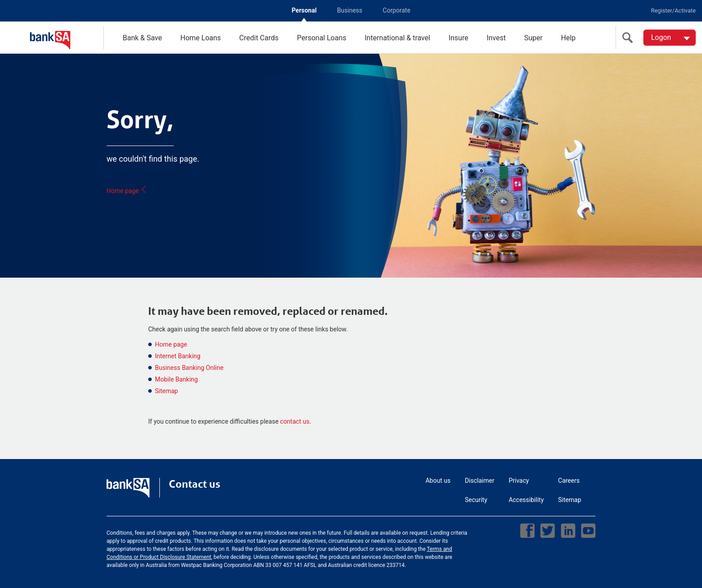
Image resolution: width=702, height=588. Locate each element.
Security (476, 500)
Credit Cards (259, 38)
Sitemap (166, 391)
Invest (496, 38)
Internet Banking (178, 356)
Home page (127, 191)
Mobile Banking (176, 379)
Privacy (519, 481)
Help (568, 38)
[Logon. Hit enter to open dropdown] (670, 38)
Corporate (397, 10)
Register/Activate (673, 11)
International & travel (397, 38)
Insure (458, 38)
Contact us (195, 484)
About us (438, 481)
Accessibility (526, 500)
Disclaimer (479, 481)
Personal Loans (321, 38)
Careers (569, 481)
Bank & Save (142, 38)
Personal (304, 10)
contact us (295, 421)
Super (533, 38)
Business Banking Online (189, 368)
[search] (629, 38)
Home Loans (201, 38)
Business (350, 10)
